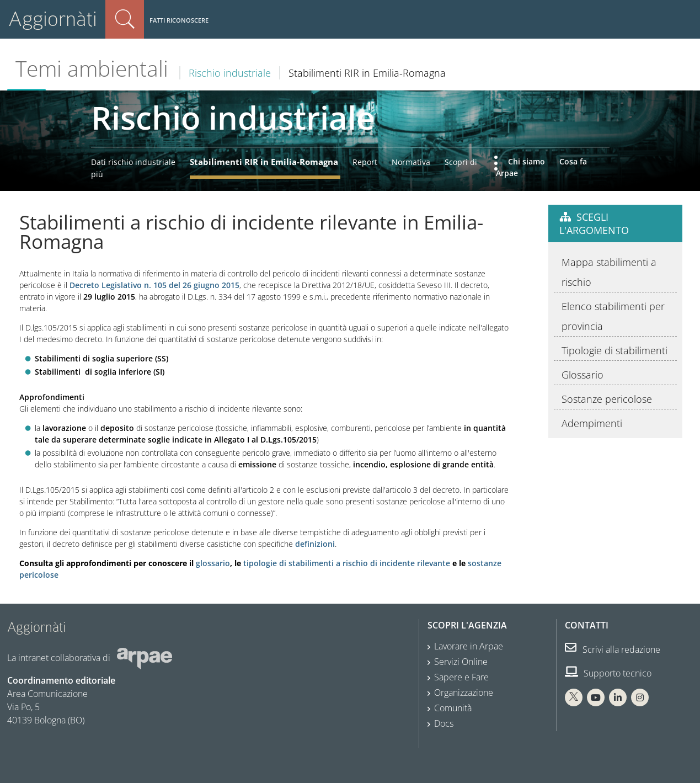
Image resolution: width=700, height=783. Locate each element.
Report (365, 162)
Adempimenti (592, 423)
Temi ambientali (92, 68)
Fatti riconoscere (179, 20)
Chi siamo (527, 161)
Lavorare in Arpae (469, 646)
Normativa (411, 162)
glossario (213, 563)
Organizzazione (464, 693)
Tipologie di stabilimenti (614, 350)
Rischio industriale (230, 73)
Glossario (583, 375)
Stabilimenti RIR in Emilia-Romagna (264, 162)
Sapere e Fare (461, 677)
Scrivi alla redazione (613, 649)
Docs (444, 723)
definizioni (315, 544)
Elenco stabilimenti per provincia (613, 316)
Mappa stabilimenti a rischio (609, 272)
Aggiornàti (53, 19)
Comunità (453, 708)
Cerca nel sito (125, 19)
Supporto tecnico (608, 673)
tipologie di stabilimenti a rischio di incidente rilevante (347, 563)
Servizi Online (461, 662)
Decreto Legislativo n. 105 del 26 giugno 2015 (154, 285)
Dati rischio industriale (133, 162)
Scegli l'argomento (594, 223)
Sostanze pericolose (607, 399)
